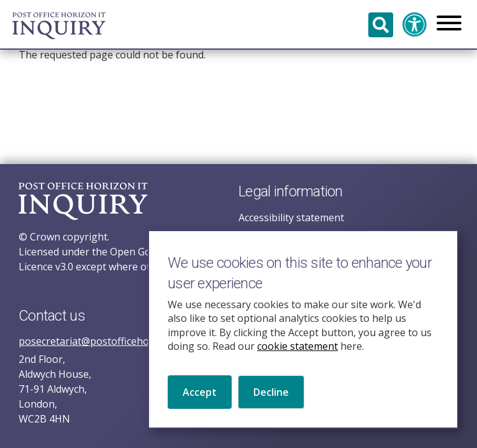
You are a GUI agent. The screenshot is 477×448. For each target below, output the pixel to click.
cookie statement (298, 359)
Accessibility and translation (415, 25)
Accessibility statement (291, 217)
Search (381, 25)
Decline (271, 405)
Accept (200, 405)
